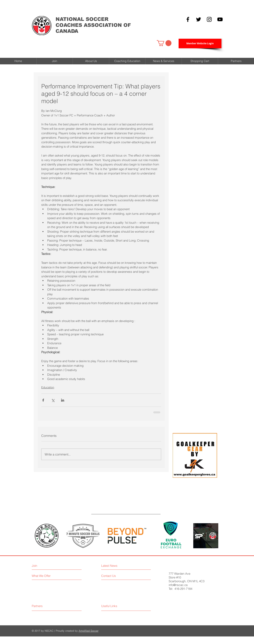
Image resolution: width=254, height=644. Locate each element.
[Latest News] (120, 566)
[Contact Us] (118, 576)
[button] (164, 43)
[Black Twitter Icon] (199, 19)
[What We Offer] (54, 576)
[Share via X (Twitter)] (53, 400)
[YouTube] (220, 19)
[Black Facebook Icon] (188, 19)
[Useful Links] (122, 606)
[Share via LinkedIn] (63, 400)
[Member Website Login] (200, 44)
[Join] (49, 566)
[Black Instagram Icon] (209, 19)
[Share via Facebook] (43, 400)
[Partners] (47, 606)
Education (48, 387)
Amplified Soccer (89, 631)
